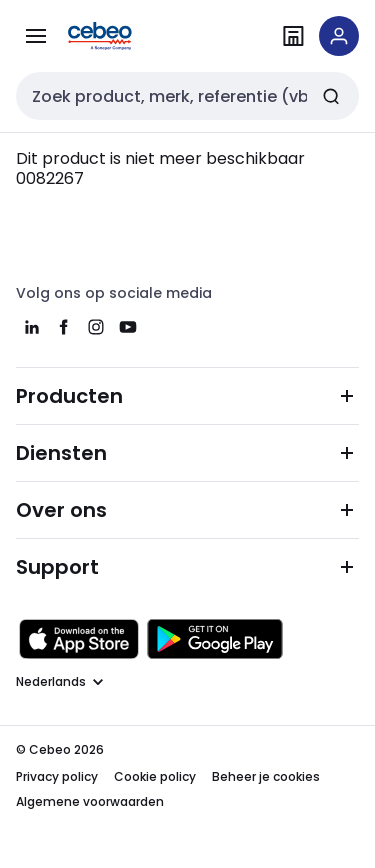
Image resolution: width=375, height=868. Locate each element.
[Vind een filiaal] (293, 36)
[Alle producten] (36, 36)
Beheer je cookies (266, 776)
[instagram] (96, 327)
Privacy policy (57, 776)
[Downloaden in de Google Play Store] (215, 639)
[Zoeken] (331, 96)
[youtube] (128, 327)
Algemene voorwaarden (90, 801)
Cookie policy (155, 776)
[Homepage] (128, 36)
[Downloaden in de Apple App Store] (79, 639)
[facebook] (64, 327)
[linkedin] (32, 327)
